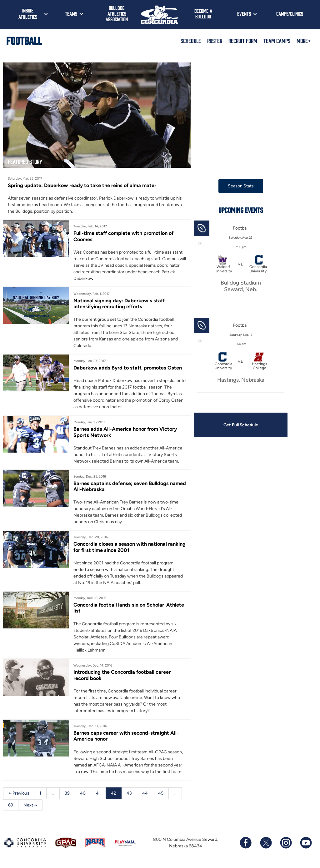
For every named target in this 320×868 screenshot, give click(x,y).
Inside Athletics (28, 13)
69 (11, 806)
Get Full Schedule (241, 425)
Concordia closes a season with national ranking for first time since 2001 (121, 548)
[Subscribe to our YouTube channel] (306, 844)
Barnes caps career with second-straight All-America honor (126, 737)
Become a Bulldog (203, 13)
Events (244, 13)
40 (83, 794)
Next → (30, 806)
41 (99, 794)
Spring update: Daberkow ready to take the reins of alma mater (82, 185)
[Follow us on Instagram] (286, 844)
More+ (304, 41)
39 (67, 794)
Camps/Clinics (290, 13)
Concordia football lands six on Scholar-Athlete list (130, 608)
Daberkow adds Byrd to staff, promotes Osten (128, 368)
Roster (215, 41)
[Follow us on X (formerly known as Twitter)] (266, 844)
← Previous (19, 794)
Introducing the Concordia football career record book (123, 676)
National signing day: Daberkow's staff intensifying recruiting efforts (119, 304)
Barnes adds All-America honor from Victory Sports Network (126, 432)
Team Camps (277, 41)
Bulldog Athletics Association (117, 13)
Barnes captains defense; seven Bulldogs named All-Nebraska (121, 487)
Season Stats (241, 186)
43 (130, 794)
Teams (71, 13)
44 (145, 794)
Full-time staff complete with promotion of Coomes (124, 236)
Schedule (191, 41)
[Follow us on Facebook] (246, 844)
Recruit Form (243, 41)
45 (161, 794)
